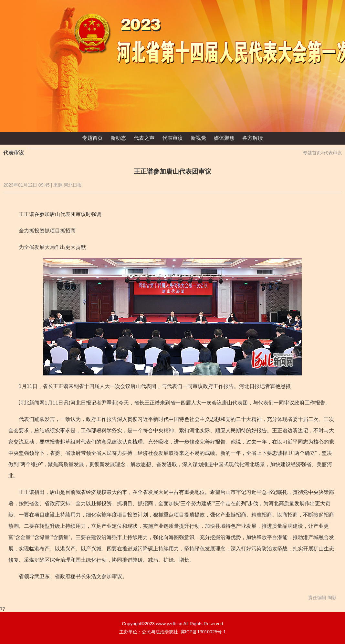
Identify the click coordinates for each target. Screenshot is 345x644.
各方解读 (253, 138)
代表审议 (172, 138)
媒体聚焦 (224, 138)
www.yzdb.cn (169, 624)
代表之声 (144, 138)
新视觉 (198, 138)
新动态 (118, 138)
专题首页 (92, 138)
